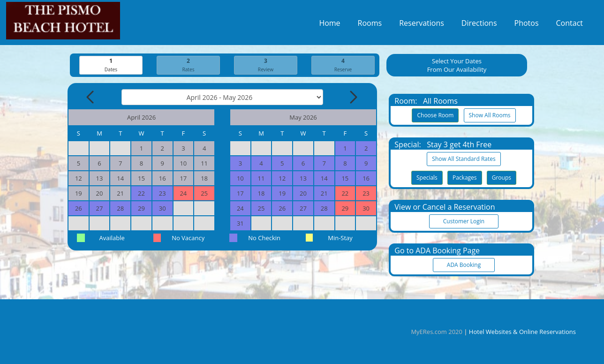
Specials (427, 178)
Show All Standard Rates (464, 159)
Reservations (422, 25)
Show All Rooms (490, 116)
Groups (502, 178)
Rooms (370, 25)
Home (329, 25)
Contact (570, 25)
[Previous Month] (91, 98)
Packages (465, 178)
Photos (527, 25)
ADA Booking (464, 265)
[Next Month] (353, 98)
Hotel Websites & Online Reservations (522, 332)
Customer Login (464, 222)
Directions (479, 25)
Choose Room (435, 116)
